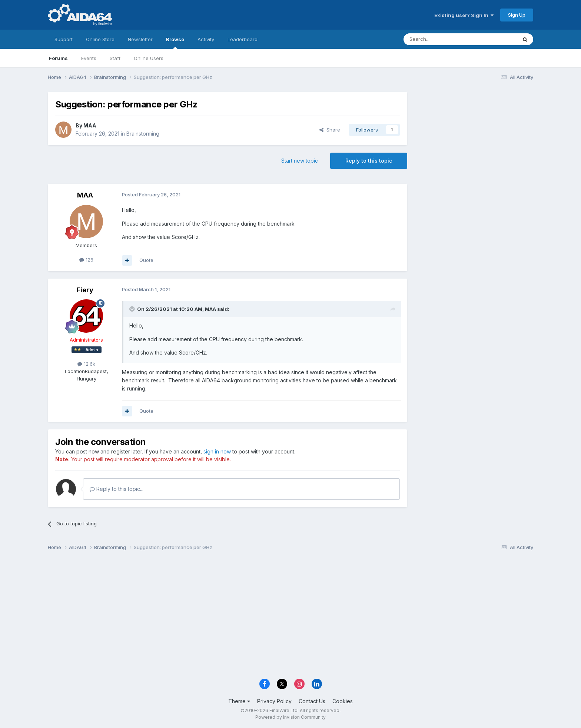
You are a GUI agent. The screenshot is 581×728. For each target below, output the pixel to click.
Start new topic (300, 161)
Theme (239, 701)
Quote (146, 260)
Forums (58, 58)
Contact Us (312, 701)
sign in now (217, 451)
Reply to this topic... (117, 489)
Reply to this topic (369, 161)
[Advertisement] (474, 141)
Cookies (343, 701)
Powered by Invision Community (290, 717)
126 (86, 260)
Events (89, 58)
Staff (115, 58)
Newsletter (140, 39)
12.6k (86, 364)
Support (64, 39)
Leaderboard (243, 39)
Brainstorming (143, 134)
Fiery (85, 290)
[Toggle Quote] (133, 309)
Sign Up (517, 15)
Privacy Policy (274, 701)
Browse (175, 43)
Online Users (149, 58)
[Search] (441, 39)
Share (330, 130)
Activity (206, 39)
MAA (90, 125)
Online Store (100, 39)
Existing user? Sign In (464, 15)
